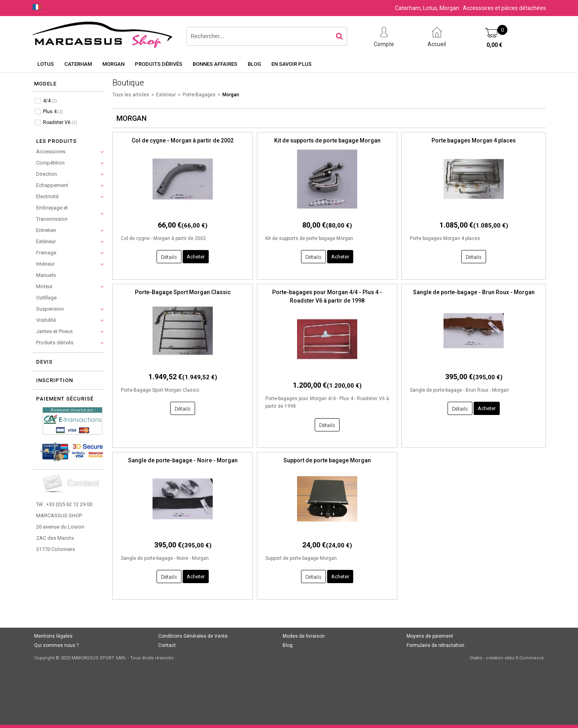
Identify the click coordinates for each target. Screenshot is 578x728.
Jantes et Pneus (54, 331)
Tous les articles (131, 95)
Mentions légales (53, 636)
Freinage (46, 253)
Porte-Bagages (199, 95)
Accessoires (51, 151)
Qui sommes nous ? (56, 645)
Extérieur (46, 241)
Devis (44, 362)
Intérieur (45, 264)
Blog (254, 64)
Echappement (52, 185)
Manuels (46, 275)
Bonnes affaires (215, 64)
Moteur (44, 286)
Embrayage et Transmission (52, 213)
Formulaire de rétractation (436, 645)
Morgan (113, 64)
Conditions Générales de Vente (193, 636)
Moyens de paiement (430, 636)
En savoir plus (291, 64)
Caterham (78, 64)
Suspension (50, 309)
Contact (167, 645)
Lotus (46, 64)
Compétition (50, 163)
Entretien (46, 230)
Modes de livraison (304, 636)
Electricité (47, 196)
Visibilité (46, 320)
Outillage (46, 298)
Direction (47, 174)
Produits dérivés (159, 64)
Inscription (55, 380)
